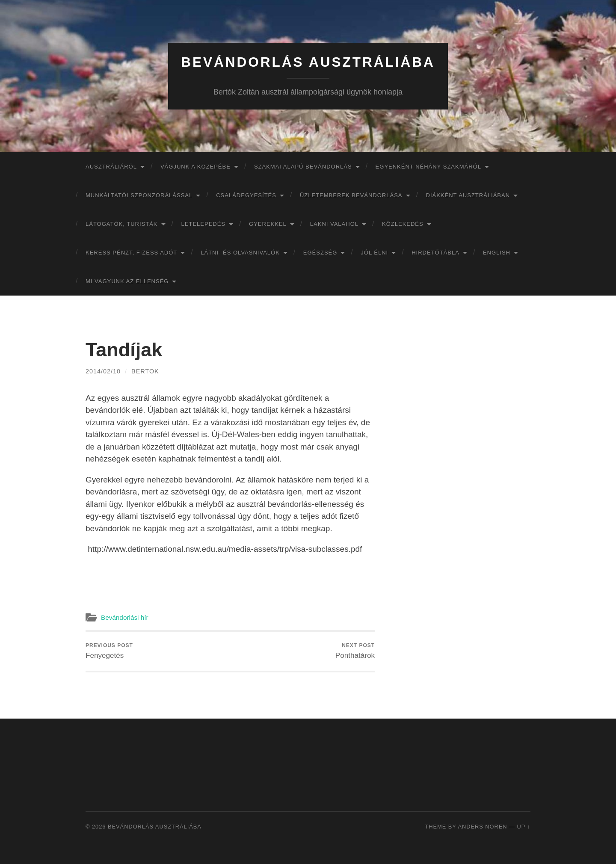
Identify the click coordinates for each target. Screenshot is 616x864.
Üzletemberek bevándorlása (351, 195)
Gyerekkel (268, 224)
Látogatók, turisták (122, 224)
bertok (145, 371)
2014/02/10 (103, 371)
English (497, 253)
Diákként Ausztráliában (468, 195)
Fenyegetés (109, 651)
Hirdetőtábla (435, 253)
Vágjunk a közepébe (195, 167)
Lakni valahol (334, 224)
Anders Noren (482, 827)
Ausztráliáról (111, 167)
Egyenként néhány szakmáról (428, 167)
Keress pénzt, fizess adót (131, 253)
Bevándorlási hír (125, 617)
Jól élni (374, 253)
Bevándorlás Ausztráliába (308, 62)
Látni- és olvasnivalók (240, 253)
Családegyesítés (246, 195)
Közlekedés (403, 224)
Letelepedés (204, 224)
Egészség (320, 253)
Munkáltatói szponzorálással (139, 195)
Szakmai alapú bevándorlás (303, 167)
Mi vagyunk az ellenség (127, 281)
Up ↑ (524, 827)
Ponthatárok (355, 651)
